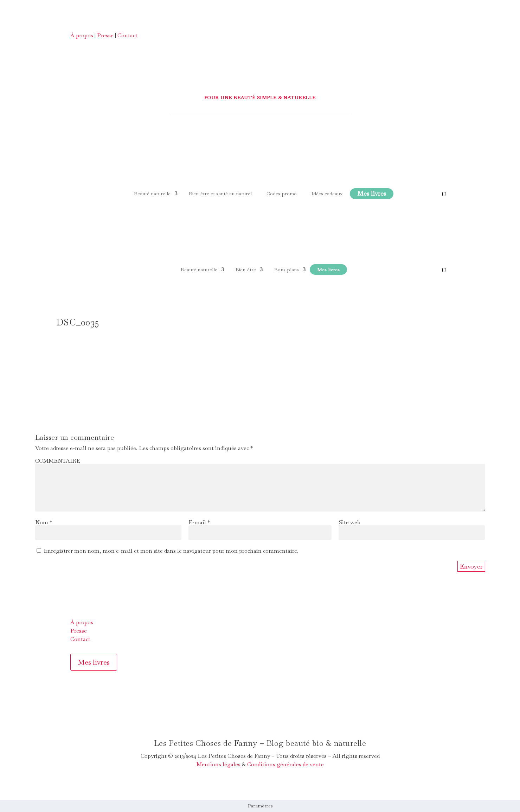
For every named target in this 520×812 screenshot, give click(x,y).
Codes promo (282, 194)
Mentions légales (219, 764)
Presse (105, 35)
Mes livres (94, 662)
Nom (44, 522)
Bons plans (287, 269)
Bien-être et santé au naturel (220, 194)
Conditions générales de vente (285, 764)
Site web (349, 522)
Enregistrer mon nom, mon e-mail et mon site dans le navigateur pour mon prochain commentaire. (171, 551)
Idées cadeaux (327, 194)
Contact (127, 35)
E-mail (199, 522)
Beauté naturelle (152, 194)
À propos (82, 35)
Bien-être (246, 269)
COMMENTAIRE (58, 461)
